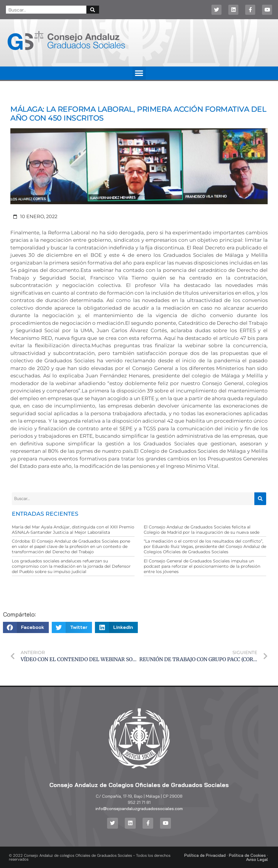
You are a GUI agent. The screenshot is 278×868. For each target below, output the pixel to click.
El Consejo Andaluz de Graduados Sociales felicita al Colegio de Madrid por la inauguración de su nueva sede (202, 530)
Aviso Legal (257, 859)
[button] (139, 73)
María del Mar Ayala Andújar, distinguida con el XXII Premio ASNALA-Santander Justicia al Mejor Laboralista (73, 530)
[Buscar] (93, 10)
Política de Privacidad (205, 855)
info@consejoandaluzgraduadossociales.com (139, 809)
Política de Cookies (247, 855)
